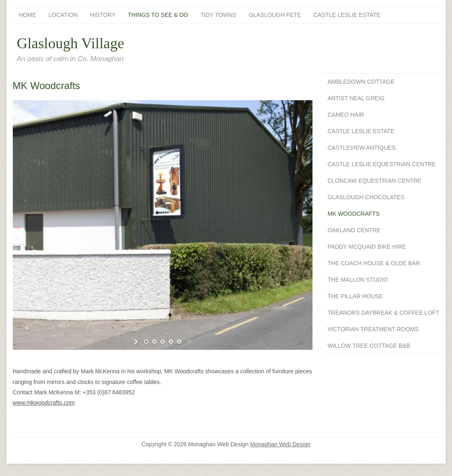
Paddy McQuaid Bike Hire (367, 247)
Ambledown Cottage (361, 82)
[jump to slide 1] (146, 342)
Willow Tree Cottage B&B (369, 346)
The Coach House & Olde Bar (374, 263)
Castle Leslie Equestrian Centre (382, 164)
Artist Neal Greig (356, 98)
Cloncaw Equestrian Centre (375, 181)
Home (28, 15)
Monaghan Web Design (280, 444)
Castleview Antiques (362, 148)
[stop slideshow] (188, 342)
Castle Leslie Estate (347, 15)
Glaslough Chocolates (366, 197)
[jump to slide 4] (171, 342)
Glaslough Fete (275, 15)
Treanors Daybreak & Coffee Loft (383, 313)
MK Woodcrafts (354, 214)
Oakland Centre (354, 230)
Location (63, 15)
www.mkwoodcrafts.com (44, 403)
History (103, 15)
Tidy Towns (219, 15)
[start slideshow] (137, 342)
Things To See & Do (158, 15)
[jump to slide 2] (154, 342)
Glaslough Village (71, 43)
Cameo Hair (346, 115)
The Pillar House (355, 296)
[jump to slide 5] (179, 342)
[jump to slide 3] (163, 342)
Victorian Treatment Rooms (373, 329)
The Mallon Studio (358, 280)
